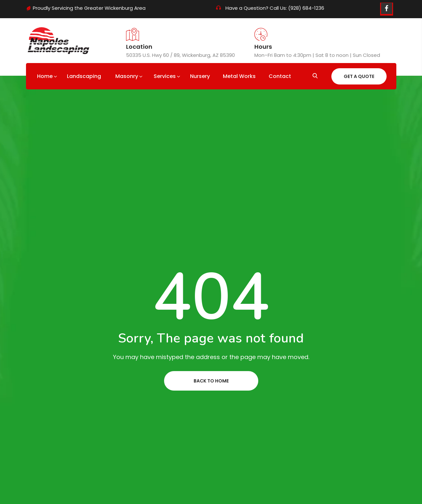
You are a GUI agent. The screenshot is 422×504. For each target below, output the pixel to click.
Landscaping (84, 76)
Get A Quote (359, 76)
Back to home (211, 381)
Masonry (127, 76)
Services (165, 76)
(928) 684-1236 (306, 8)
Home (45, 76)
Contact (280, 76)
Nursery (200, 76)
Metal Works (239, 76)
